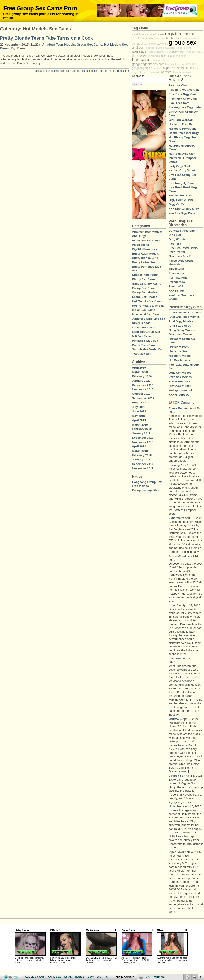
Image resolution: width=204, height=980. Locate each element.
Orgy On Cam (178, 204)
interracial (166, 56)
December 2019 (143, 385)
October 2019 (141, 394)
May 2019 (139, 416)
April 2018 (139, 446)
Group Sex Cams (89, 45)
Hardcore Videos (180, 356)
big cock (180, 48)
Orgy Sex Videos (180, 373)
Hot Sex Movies (179, 360)
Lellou (146, 72)
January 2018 (141, 459)
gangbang (138, 68)
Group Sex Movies (145, 292)
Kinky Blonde (141, 323)
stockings (162, 44)
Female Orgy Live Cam (184, 90)
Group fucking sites (146, 490)
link (200, 913)
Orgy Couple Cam (181, 200)
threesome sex (148, 44)
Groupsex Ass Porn (182, 256)
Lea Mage (160, 39)
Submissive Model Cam (148, 349)
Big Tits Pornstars (145, 249)
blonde (136, 44)
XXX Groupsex (179, 395)
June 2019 (139, 411)
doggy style (185, 52)
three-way (139, 56)
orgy (170, 34)
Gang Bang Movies (182, 330)
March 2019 (140, 425)
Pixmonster (176, 273)
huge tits (137, 72)
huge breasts (156, 34)
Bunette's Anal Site (182, 231)
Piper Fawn (176, 852)
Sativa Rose (169, 48)
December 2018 (143, 438)
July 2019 (139, 407)
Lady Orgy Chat (179, 166)
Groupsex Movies (181, 334)
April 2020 (139, 368)
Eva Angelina (153, 56)
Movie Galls (177, 269)
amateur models (50, 71)
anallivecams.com (190, 39)
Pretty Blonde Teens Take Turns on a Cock (46, 38)
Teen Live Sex (142, 354)
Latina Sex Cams (144, 327)
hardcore (141, 60)
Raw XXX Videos (180, 386)
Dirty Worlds (177, 239)
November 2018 (143, 442)
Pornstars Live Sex (145, 341)
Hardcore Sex (178, 351)
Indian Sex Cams (144, 310)
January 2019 (141, 433)
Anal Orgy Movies (181, 321)
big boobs (173, 38)
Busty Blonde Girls (145, 258)
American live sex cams (185, 312)
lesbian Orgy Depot (182, 170)
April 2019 (139, 420)
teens (112, 71)
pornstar (167, 72)
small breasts (140, 34)
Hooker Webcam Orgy (184, 133)
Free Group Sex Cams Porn (40, 8)
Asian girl (198, 68)
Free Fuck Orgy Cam (183, 99)
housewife (155, 72)
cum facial (66, 71)
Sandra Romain (164, 52)
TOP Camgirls (183, 402)
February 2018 (142, 455)
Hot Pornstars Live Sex (148, 306)
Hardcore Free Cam (182, 124)
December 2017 (143, 464)
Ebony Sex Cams (144, 279)
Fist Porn (175, 244)
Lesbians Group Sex (146, 332)
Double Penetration (145, 275)
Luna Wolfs (176, 518)
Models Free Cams (181, 196)
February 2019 (142, 429)
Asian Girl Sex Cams (146, 241)
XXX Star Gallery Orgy (184, 209)
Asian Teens (140, 245)
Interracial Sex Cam (145, 314)
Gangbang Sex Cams (146, 284)
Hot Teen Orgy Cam (182, 154)
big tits (149, 68)
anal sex (138, 48)
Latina (159, 48)
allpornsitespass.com (178, 68)
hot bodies (92, 71)
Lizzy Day (175, 605)
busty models (172, 64)
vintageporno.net (180, 390)
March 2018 (140, 451)
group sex (79, 71)
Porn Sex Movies (180, 377)
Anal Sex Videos (180, 326)
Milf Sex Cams (142, 336)
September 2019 (143, 398)
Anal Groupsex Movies (184, 317)
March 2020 (140, 372)
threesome (123, 71)
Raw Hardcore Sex (181, 381)
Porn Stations (178, 278)
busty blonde (180, 56)
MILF (193, 64)
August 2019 (141, 402)
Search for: (139, 76)
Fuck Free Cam (179, 103)
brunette (177, 72)
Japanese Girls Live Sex (149, 319)
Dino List (175, 235)
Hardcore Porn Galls (183, 129)
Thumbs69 (176, 286)
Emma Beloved (179, 408)
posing (104, 71)
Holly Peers (176, 806)
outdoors (158, 68)
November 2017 (143, 468)
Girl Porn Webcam (181, 120)
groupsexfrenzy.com (160, 60)
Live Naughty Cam (181, 183)
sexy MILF (185, 64)
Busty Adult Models (145, 254)
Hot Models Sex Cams (147, 301)
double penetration (143, 39)
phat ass (187, 72)
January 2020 (141, 381)
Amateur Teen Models (58, 45)
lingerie (151, 52)
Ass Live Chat (178, 85)
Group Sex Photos (145, 297)
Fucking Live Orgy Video (185, 107)
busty (175, 52)
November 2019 (143, 389)
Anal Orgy (139, 236)
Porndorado (177, 282)
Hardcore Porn (179, 347)
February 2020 (142, 376)
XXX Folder (176, 291)
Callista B (175, 719)
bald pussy (150, 48)
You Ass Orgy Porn (182, 213)
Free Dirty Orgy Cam (183, 94)
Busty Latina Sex (144, 262)
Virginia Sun (177, 776)
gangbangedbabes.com (148, 64)
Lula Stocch (177, 659)
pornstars (139, 51)
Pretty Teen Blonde (145, 345)
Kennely (174, 465)
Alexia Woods (178, 556)
